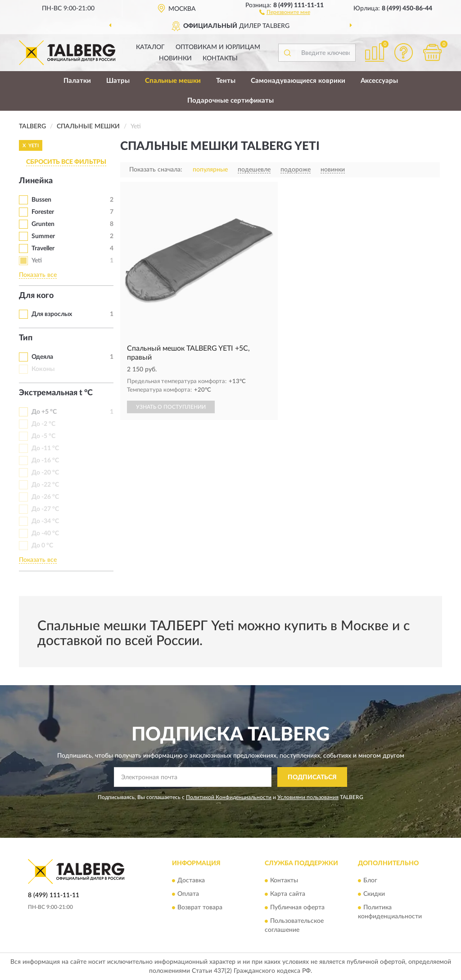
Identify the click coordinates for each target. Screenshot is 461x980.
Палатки (77, 81)
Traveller (43, 248)
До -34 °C (45, 521)
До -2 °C (43, 424)
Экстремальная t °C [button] (56, 393)
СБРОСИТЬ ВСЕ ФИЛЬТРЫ (66, 162)
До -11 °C (45, 448)
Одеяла (42, 357)
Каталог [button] (150, 47)
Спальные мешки (173, 81)
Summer (43, 236)
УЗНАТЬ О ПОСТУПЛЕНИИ (171, 407)
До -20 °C (45, 473)
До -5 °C (43, 436)
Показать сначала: (156, 170)
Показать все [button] (38, 275)
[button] (285, 12)
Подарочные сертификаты (230, 101)
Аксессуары (379, 81)
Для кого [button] (36, 296)
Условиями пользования (308, 797)
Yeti (37, 261)
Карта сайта (288, 894)
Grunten (43, 224)
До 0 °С (42, 546)
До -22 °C (45, 485)
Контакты (220, 59)
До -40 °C (45, 533)
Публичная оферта (297, 908)
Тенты (226, 81)
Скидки (374, 894)
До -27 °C (45, 509)
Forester (43, 212)
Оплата (188, 894)
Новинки (175, 59)
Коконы (43, 369)
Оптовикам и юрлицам (218, 47)
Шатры (118, 81)
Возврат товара (200, 908)
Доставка (191, 881)
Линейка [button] (36, 181)
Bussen (41, 200)
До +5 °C (44, 412)
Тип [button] (26, 338)
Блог (370, 881)
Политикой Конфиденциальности (229, 797)
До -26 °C (45, 497)
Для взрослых (52, 314)
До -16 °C (45, 461)
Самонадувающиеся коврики (298, 81)
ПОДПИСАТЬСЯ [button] (312, 777)
